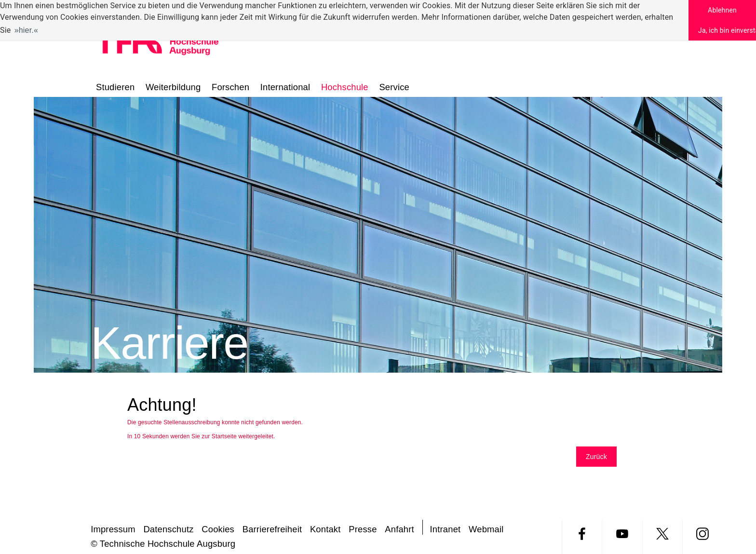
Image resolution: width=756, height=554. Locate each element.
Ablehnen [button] (722, 10)
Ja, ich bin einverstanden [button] (727, 30)
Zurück (596, 457)
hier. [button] (26, 30)
